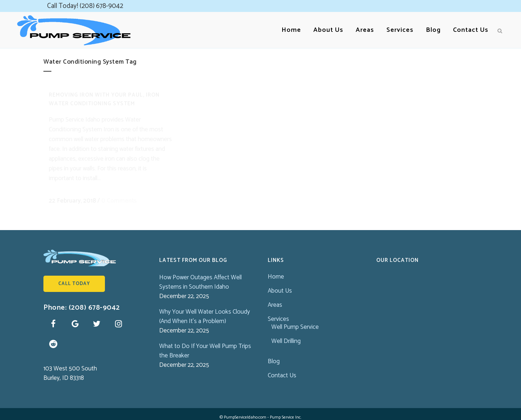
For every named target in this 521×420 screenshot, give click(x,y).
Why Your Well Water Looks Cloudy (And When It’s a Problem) (205, 309)
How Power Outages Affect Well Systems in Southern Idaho (200, 275)
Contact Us (282, 368)
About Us (280, 284)
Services (278, 312)
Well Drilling (286, 334)
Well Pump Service (295, 320)
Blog (274, 354)
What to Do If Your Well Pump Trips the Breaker (205, 344)
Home (276, 270)
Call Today (74, 277)
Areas (275, 298)
